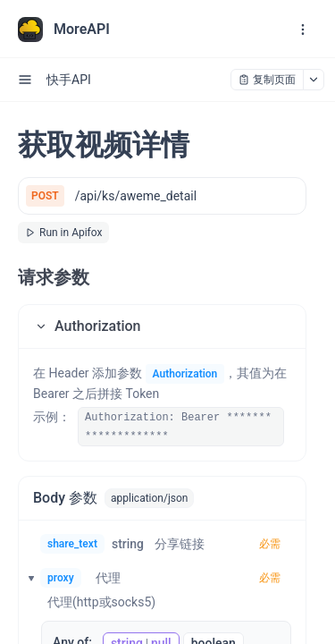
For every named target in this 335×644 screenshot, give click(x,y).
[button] (162, 326)
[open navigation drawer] (303, 30)
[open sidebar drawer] (25, 80)
